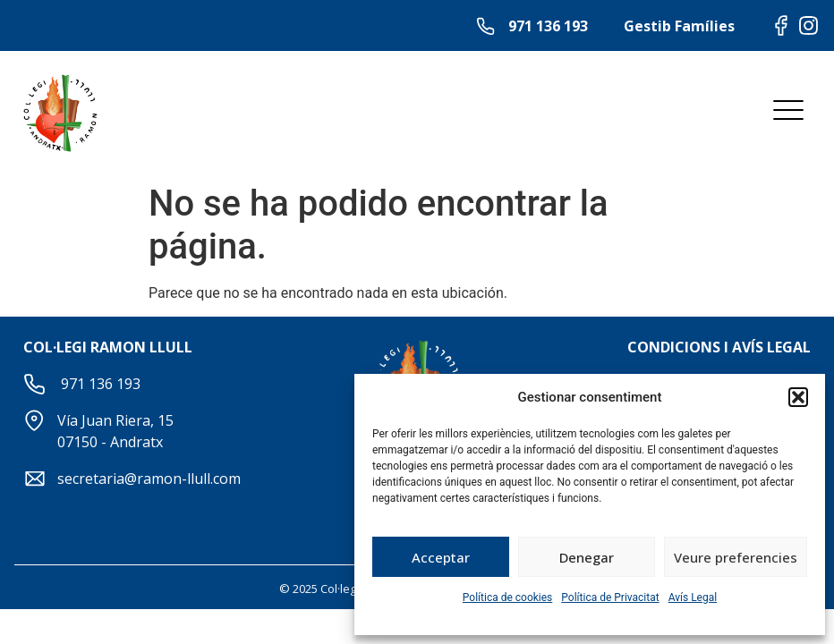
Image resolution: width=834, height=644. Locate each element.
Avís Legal (693, 597)
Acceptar (441, 557)
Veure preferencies (736, 557)
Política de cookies (508, 597)
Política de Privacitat (610, 597)
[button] (798, 397)
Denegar (587, 557)
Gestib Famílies (679, 26)
